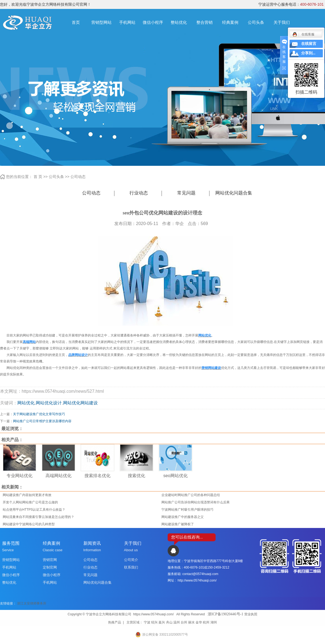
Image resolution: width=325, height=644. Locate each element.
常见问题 (186, 193)
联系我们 (131, 567)
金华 (199, 622)
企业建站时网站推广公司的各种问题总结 (191, 495)
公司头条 (256, 22)
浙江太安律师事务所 (32, 603)
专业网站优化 (19, 476)
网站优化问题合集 (234, 193)
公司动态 (78, 177)
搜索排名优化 (97, 476)
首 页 (38, 177)
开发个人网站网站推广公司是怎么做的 (30, 502)
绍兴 (154, 622)
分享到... (308, 53)
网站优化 (26, 403)
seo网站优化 (175, 476)
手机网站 (127, 22)
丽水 (191, 622)
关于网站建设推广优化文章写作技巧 (39, 414)
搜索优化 (136, 476)
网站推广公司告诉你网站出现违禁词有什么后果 (196, 502)
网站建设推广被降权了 (178, 524)
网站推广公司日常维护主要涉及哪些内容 (42, 421)
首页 (76, 22)
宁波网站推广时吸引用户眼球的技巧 (187, 510)
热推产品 (115, 622)
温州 (177, 622)
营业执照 (251, 614)
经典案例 (230, 22)
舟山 (169, 622)
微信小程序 (153, 22)
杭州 (206, 622)
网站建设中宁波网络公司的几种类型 (29, 524)
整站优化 (179, 22)
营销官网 (50, 560)
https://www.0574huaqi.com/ (153, 614)
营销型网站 (101, 22)
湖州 (214, 622)
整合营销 (204, 22)
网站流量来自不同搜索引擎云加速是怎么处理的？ (38, 517)
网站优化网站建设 (80, 403)
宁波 (147, 622)
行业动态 (139, 193)
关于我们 (282, 22)
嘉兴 (162, 622)
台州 (184, 622)
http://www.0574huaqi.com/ (197, 580)
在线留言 (309, 44)
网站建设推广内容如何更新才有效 (27, 495)
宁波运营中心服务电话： (291, 4)
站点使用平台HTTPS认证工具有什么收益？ (34, 510)
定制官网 (50, 567)
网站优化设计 (49, 403)
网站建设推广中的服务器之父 (183, 517)
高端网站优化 (58, 476)
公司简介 (131, 560)
